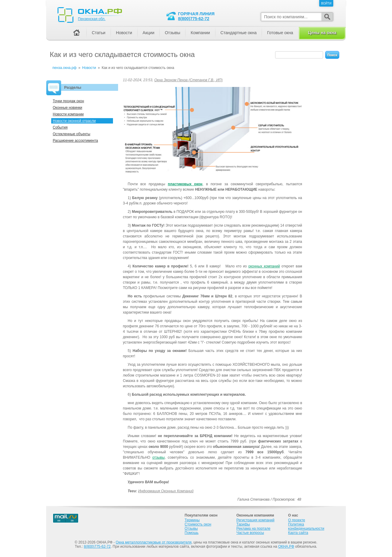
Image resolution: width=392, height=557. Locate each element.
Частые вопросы (250, 533)
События (60, 127)
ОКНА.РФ (286, 547)
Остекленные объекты (71, 134)
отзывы (158, 457)
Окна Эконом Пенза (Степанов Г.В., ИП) (189, 80)
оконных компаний (264, 266)
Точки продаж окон (68, 101)
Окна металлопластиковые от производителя (154, 542)
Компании (200, 33)
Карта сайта (298, 533)
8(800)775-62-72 (194, 19)
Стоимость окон (198, 524)
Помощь (192, 533)
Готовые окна (280, 33)
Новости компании (68, 114)
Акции (148, 33)
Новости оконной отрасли (74, 121)
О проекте (297, 520)
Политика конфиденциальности (306, 526)
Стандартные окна (239, 33)
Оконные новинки (67, 108)
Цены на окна (322, 33)
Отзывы (172, 33)
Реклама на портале (253, 529)
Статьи (98, 33)
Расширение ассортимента (75, 141)
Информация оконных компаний (166, 491)
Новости (124, 33)
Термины (192, 520)
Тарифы (243, 524)
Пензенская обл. (92, 19)
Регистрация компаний (255, 520)
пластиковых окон (185, 184)
